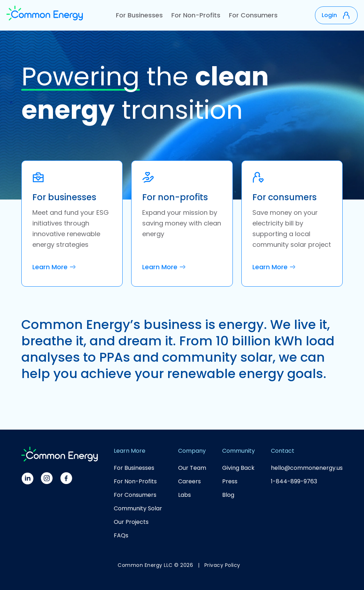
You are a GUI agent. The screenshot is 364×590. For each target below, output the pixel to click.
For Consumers (253, 15)
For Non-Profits (196, 15)
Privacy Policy (222, 565)
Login (329, 15)
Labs (184, 495)
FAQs (121, 535)
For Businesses (139, 15)
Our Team (192, 468)
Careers (189, 481)
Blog (228, 495)
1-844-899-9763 (294, 481)
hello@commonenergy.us (307, 468)
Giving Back (238, 468)
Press (230, 481)
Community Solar (138, 508)
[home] (45, 15)
